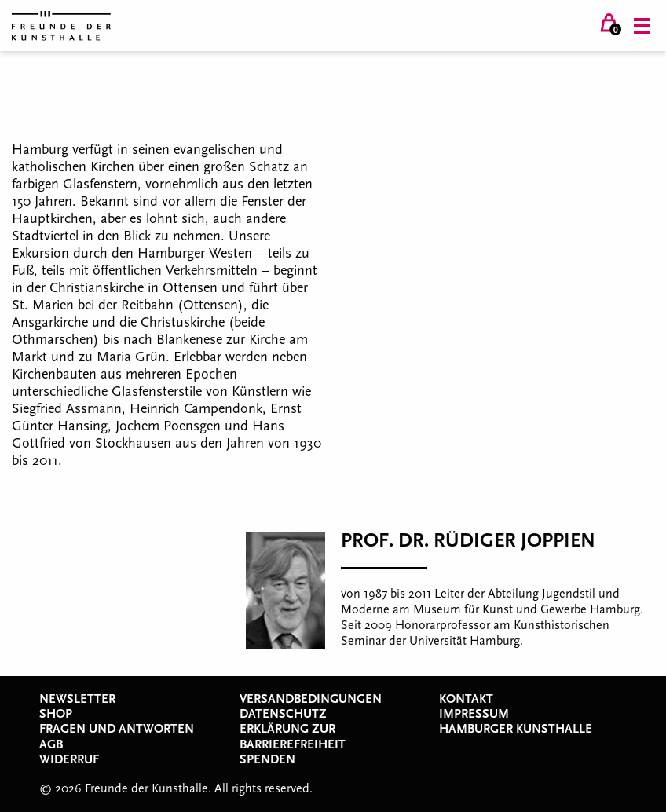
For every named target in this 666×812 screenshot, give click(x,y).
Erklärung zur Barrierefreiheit (293, 736)
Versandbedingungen (311, 699)
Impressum (474, 714)
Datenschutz (283, 714)
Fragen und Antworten (117, 729)
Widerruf (69, 759)
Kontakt (466, 699)
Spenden (267, 759)
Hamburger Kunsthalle (516, 729)
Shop (56, 714)
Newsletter (77, 699)
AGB (51, 744)
